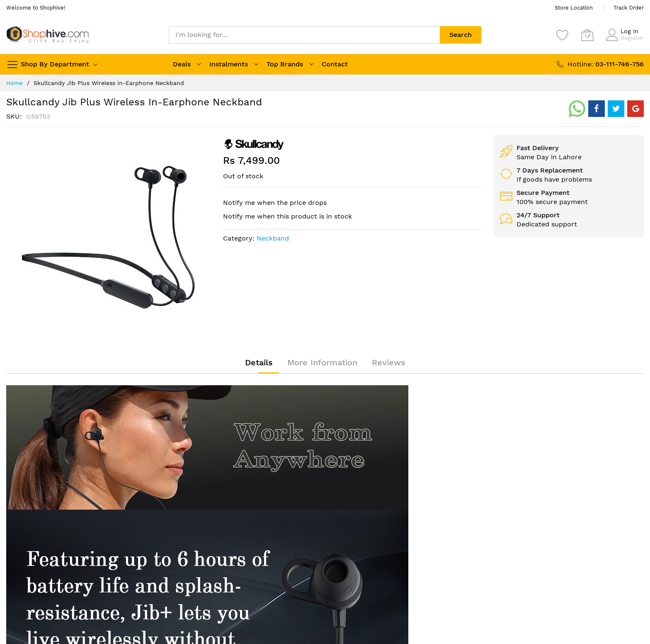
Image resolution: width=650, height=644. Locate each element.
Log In (629, 31)
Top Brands (285, 64)
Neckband (273, 238)
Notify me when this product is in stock (287, 216)
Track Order (629, 8)
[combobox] (304, 35)
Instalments (229, 64)
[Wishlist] (563, 35)
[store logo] (48, 35)
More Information (322, 362)
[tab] (259, 362)
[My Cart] (587, 35)
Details (259, 362)
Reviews (389, 362)
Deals (182, 64)
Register (632, 38)
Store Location (574, 8)
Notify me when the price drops (275, 203)
